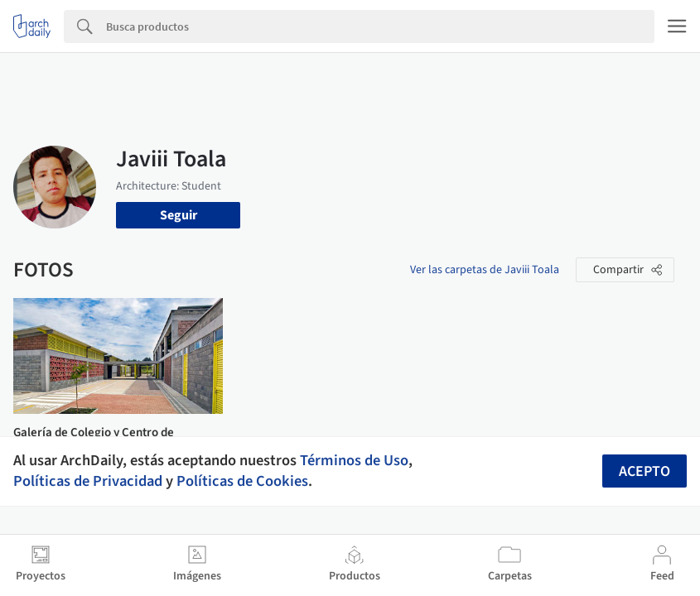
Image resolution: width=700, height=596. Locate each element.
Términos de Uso (354, 460)
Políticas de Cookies (242, 481)
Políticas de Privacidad (88, 481)
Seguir (179, 215)
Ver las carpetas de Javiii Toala (485, 270)
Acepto (644, 471)
